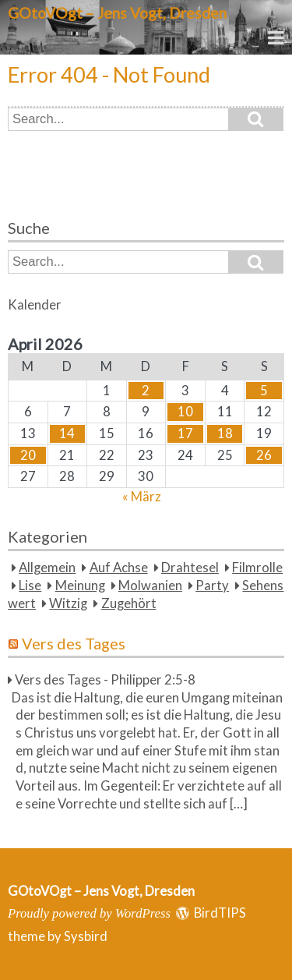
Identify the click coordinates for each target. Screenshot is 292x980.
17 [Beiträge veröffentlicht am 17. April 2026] (185, 433)
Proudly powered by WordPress (89, 913)
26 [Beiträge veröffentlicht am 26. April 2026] (264, 455)
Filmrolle (257, 568)
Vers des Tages (74, 643)
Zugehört (129, 603)
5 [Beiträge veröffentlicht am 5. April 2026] (264, 391)
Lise (30, 586)
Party (212, 586)
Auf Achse (119, 568)
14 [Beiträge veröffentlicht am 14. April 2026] (67, 433)
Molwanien (150, 586)
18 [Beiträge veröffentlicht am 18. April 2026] (225, 433)
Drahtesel (190, 568)
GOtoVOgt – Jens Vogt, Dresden (117, 13)
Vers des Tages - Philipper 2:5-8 (105, 680)
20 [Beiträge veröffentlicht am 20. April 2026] (28, 455)
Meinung (80, 586)
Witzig (68, 603)
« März (142, 497)
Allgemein (47, 568)
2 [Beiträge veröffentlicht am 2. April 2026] (146, 391)
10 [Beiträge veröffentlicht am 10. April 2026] (185, 412)
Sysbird (86, 936)
